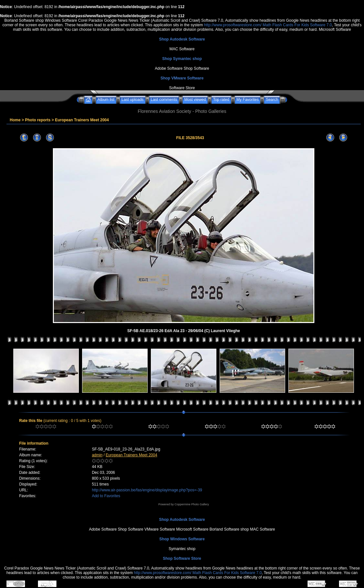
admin (97, 455)
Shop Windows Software (182, 539)
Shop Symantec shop (182, 59)
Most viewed (195, 100)
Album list (106, 100)
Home (15, 120)
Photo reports (38, 120)
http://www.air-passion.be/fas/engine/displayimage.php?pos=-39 (147, 490)
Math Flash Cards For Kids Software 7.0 (297, 25)
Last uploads (133, 100)
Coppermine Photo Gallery (192, 504)
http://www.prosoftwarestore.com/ (233, 25)
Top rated (221, 100)
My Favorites (248, 100)
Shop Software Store (182, 558)
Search (272, 100)
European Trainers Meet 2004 (82, 120)
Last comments (164, 100)
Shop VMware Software (182, 78)
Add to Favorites (106, 496)
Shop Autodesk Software (182, 39)
